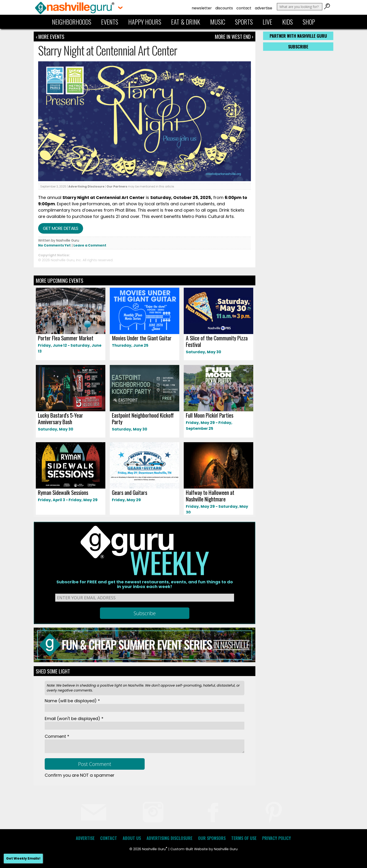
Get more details (61, 228)
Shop (309, 22)
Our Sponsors (212, 838)
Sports (244, 22)
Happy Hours (145, 22)
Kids (288, 22)
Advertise (264, 8)
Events (110, 22)
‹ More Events (50, 37)
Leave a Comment (90, 245)
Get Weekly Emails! (23, 858)
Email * (74, 719)
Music (218, 22)
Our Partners (117, 186)
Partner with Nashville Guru (298, 36)
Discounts (224, 8)
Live (267, 22)
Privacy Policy (277, 838)
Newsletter (202, 8)
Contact (244, 8)
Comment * (57, 736)
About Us (132, 838)
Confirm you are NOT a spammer (80, 775)
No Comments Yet (54, 245)
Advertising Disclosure (86, 186)
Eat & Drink (186, 22)
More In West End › (234, 37)
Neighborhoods (72, 22)
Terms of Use (244, 838)
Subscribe (298, 47)
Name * (72, 701)
